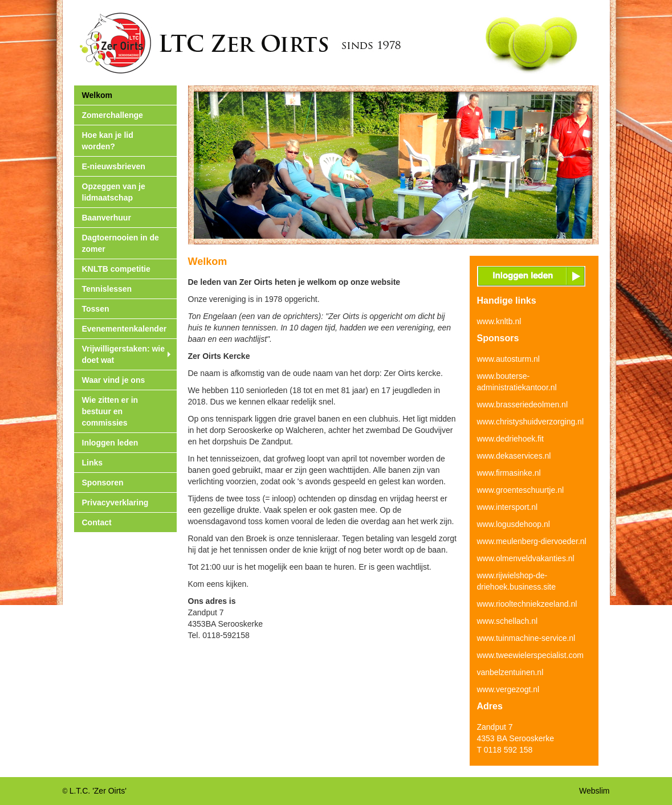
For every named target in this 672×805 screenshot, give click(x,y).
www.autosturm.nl (508, 359)
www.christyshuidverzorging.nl (531, 422)
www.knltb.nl (499, 321)
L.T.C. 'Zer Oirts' (98, 791)
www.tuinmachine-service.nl (526, 638)
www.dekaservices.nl (514, 456)
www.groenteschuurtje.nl (521, 490)
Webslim (594, 791)
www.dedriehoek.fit (511, 439)
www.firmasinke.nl (509, 473)
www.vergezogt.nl (508, 689)
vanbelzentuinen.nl (510, 672)
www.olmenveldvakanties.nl (526, 558)
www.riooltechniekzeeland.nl (527, 604)
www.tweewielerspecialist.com (531, 655)
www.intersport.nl (508, 507)
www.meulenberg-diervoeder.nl (532, 541)
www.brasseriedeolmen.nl (523, 404)
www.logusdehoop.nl (514, 524)
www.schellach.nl (508, 621)
